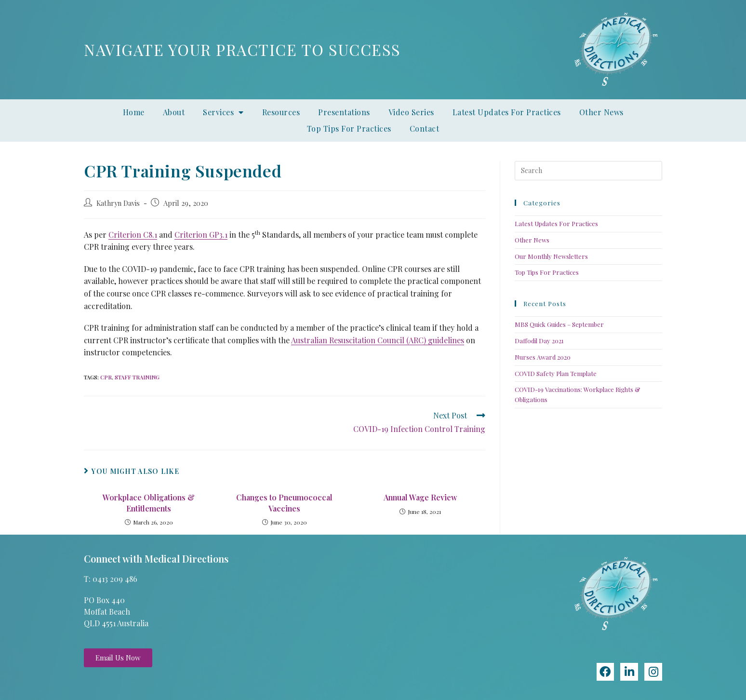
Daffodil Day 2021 (539, 341)
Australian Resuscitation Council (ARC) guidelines (378, 340)
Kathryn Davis (118, 203)
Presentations (344, 112)
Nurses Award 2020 (543, 357)
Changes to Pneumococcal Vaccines (284, 503)
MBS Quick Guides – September (559, 324)
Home (134, 112)
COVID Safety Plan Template (556, 373)
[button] (118, 658)
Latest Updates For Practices (507, 112)
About (174, 112)
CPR (106, 377)
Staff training (137, 377)
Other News (601, 112)
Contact (425, 128)
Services (223, 112)
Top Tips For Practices (349, 128)
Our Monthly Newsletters (551, 256)
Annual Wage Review (420, 497)
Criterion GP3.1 (201, 235)
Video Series (411, 112)
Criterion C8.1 (133, 235)
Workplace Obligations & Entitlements (149, 503)
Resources (281, 112)
